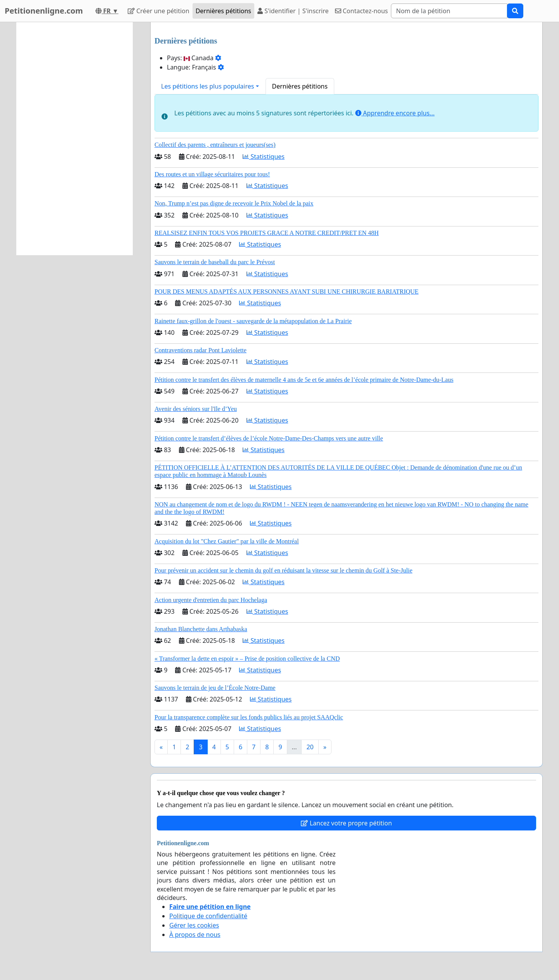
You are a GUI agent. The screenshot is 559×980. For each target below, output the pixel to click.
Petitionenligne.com (44, 11)
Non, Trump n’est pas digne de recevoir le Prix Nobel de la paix (234, 203)
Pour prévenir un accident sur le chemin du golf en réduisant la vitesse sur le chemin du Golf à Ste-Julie (283, 570)
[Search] (449, 11)
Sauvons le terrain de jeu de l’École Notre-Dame (215, 688)
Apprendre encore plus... (395, 113)
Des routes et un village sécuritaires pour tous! (212, 174)
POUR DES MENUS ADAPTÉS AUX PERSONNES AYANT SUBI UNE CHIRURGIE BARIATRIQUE (286, 292)
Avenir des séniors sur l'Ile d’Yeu (196, 409)
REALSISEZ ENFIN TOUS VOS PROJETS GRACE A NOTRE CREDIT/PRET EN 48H (267, 233)
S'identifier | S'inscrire (293, 11)
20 (310, 747)
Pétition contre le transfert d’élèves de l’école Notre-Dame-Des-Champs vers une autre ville (269, 438)
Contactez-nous (362, 11)
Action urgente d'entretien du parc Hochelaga (211, 600)
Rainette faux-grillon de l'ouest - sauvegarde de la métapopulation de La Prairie (253, 321)
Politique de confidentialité (208, 916)
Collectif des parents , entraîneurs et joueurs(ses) (215, 145)
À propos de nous (195, 935)
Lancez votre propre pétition (346, 823)
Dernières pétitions (223, 11)
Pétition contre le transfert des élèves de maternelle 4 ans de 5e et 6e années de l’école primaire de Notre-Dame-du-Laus (304, 380)
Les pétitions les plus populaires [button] (207, 86)
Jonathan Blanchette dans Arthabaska (201, 629)
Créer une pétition (159, 11)
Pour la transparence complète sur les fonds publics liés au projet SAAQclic (249, 717)
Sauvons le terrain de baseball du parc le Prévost (215, 262)
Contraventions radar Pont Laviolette (201, 350)
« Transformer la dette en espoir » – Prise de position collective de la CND (247, 659)
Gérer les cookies (194, 925)
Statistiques (264, 157)
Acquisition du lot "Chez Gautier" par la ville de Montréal (227, 541)
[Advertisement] (75, 139)
